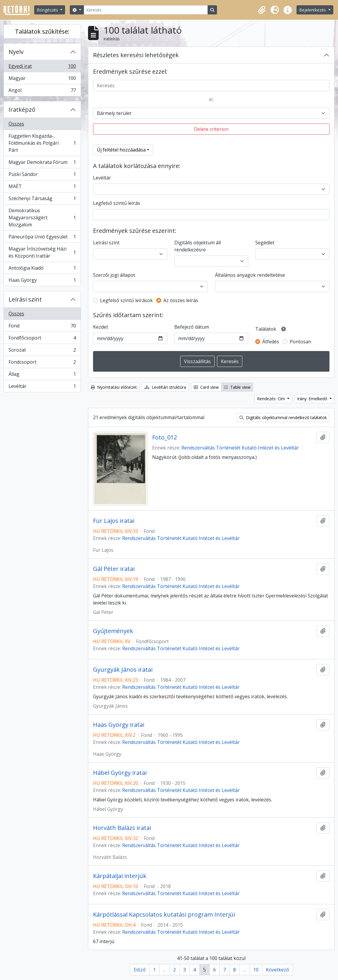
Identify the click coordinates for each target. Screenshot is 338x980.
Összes (16, 124)
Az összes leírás (181, 300)
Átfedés (271, 342)
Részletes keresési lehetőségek (136, 55)
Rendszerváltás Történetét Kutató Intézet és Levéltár (240, 448)
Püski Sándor (42, 176)
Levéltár (42, 387)
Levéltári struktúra (165, 387)
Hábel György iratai (120, 773)
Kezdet (101, 327)
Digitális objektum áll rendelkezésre (198, 246)
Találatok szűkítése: (42, 31)
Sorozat (42, 351)
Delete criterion (211, 129)
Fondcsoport (42, 363)
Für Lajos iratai (114, 521)
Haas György (42, 281)
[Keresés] (146, 10)
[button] (262, 10)
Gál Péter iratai (114, 569)
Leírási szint (25, 299)
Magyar (42, 79)
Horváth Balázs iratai (122, 828)
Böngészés (48, 10)
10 (256, 970)
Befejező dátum (192, 327)
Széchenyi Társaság (42, 200)
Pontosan (300, 342)
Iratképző (22, 109)
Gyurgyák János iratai (123, 670)
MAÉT (42, 188)
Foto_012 (165, 437)
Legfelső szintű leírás (117, 203)
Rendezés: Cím (272, 399)
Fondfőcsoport (42, 339)
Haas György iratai (119, 725)
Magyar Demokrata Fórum (42, 163)
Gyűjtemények (113, 631)
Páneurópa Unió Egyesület (42, 238)
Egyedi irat (42, 67)
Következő (277, 970)
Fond (42, 327)
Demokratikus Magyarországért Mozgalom (42, 218)
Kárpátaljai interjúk (120, 876)
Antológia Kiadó (42, 269)
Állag (42, 375)
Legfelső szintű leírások (126, 300)
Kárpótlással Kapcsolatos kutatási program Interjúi (164, 915)
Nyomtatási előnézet (114, 387)
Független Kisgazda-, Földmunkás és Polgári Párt (42, 143)
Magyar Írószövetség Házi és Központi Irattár (42, 252)
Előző (140, 970)
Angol (42, 91)
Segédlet (265, 243)
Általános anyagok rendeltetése (250, 275)
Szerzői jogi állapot (114, 275)
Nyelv (16, 52)
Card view (206, 387)
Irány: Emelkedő (313, 399)
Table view (237, 387)
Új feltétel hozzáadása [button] (121, 150)
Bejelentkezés (313, 10)
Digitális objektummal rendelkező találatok (283, 417)
